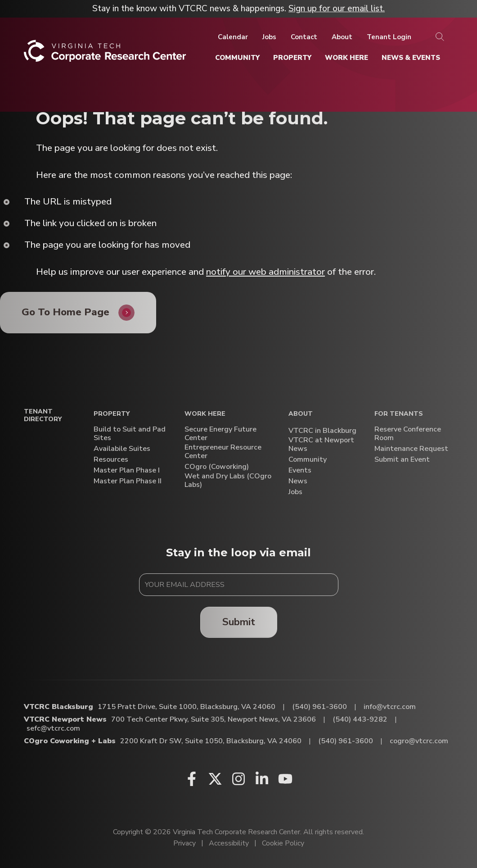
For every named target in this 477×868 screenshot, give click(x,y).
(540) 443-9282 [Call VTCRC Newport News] (360, 719)
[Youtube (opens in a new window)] (285, 779)
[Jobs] (269, 37)
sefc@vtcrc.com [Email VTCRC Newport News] (53, 728)
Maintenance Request (411, 449)
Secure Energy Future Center (220, 434)
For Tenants (399, 414)
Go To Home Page (65, 312)
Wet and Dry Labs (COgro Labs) (228, 481)
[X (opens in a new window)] (215, 779)
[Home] (105, 54)
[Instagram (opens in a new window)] (238, 779)
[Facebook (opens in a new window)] (192, 779)
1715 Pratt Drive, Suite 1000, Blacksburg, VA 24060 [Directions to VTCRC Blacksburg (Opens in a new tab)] (187, 707)
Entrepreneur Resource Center (223, 452)
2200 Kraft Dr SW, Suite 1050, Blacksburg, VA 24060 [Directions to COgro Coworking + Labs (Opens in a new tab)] (211, 741)
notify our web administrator (265, 272)
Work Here (205, 414)
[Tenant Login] (389, 37)
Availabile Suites (122, 449)
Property (112, 414)
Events (300, 470)
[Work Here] (346, 58)
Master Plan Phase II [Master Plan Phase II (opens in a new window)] (128, 481)
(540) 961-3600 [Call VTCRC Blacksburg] (319, 707)
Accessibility (229, 843)
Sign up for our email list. (337, 9)
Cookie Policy (283, 843)
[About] (342, 37)
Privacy (184, 843)
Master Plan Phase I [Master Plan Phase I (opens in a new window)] (127, 470)
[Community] (237, 58)
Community (308, 460)
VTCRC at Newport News (321, 445)
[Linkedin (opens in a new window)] (262, 779)
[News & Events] (411, 58)
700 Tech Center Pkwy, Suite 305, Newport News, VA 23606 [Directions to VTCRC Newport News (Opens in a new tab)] (214, 719)
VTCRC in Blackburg (322, 431)
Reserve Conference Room (408, 434)
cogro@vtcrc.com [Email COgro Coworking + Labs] (419, 741)
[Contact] (304, 37)
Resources (111, 460)
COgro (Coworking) (217, 467)
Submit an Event (402, 460)
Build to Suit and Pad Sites (130, 434)
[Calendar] (233, 37)
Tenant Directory (43, 416)
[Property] (292, 58)
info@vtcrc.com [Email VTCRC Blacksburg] (390, 707)
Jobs (295, 492)
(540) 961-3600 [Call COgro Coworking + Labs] (346, 741)
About (301, 414)
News (298, 481)
